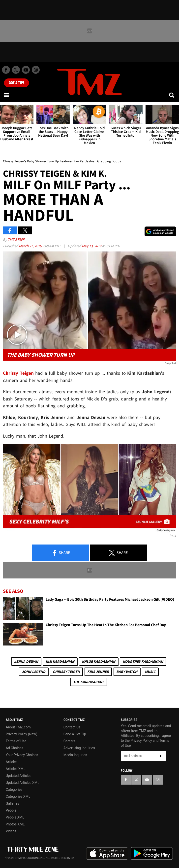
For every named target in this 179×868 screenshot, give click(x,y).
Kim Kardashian (60, 661)
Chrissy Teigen (66, 672)
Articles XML (16, 769)
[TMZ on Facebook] (6, 70)
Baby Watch (127, 672)
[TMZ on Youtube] (26, 70)
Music (150, 672)
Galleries (12, 803)
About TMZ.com (18, 727)
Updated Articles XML (22, 783)
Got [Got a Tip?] (16, 83)
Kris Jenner (98, 672)
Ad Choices (15, 748)
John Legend (34, 672)
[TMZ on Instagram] (36, 70)
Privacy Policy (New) (21, 734)
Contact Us (72, 727)
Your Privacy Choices (22, 755)
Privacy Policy (141, 741)
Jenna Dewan (26, 661)
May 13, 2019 (92, 246)
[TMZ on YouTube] (147, 780)
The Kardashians (89, 682)
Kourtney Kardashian (143, 661)
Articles (12, 762)
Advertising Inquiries (79, 748)
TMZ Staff (16, 239)
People (11, 810)
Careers (69, 741)
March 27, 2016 (30, 246)
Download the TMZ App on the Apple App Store (107, 854)
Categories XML (18, 796)
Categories (14, 790)
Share (61, 553)
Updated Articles (18, 776)
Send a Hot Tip (75, 734)
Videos (11, 831)
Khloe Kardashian (99, 661)
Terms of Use (16, 741)
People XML (15, 817)
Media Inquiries (75, 755)
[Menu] (7, 95)
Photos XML (15, 824)
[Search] (172, 95)
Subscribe (161, 756)
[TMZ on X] (16, 70)
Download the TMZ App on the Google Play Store (152, 854)
